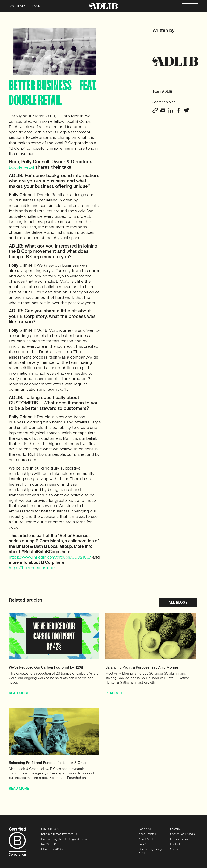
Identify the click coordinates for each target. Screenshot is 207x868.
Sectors (175, 829)
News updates (147, 834)
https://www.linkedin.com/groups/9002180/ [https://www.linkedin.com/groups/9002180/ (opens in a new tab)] (50, 557)
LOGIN (36, 6)
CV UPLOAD (18, 6)
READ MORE (19, 693)
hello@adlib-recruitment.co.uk (59, 834)
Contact (175, 844)
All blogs (178, 603)
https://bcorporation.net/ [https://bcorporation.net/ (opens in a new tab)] (32, 568)
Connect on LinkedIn (183, 834)
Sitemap (175, 849)
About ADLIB (147, 839)
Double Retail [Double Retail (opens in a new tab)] (21, 167)
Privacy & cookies (181, 839)
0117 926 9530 (50, 829)
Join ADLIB (145, 844)
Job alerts (145, 829)
